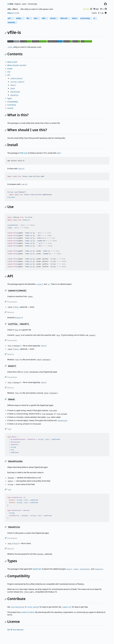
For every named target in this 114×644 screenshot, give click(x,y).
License (10, 108)
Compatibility (13, 102)
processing (86, 18)
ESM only (24, 153)
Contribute (12, 105)
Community (32, 4)
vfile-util (65, 18)
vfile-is (15, 9)
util (11, 18)
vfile (9, 9)
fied (10, 4)
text (37, 18)
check (75, 18)
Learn (24, 4)
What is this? (12, 62)
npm (59, 153)
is (95, 18)
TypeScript (37, 569)
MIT (96, 9)
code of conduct (28, 612)
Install (10, 69)
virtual (54, 18)
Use (9, 72)
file (29, 18)
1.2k (101, 13)
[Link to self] (6, 33)
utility (20, 18)
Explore (18, 4)
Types (10, 98)
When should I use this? (17, 65)
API (9, 75)
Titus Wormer (18, 630)
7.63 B (94, 13)
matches (12, 22)
